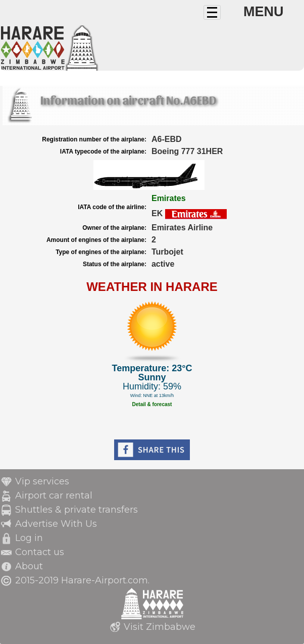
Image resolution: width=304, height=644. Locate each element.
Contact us (40, 552)
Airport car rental (54, 496)
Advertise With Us (56, 524)
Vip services (42, 481)
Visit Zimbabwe (160, 627)
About (29, 566)
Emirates (169, 198)
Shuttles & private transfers (77, 510)
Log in (29, 538)
